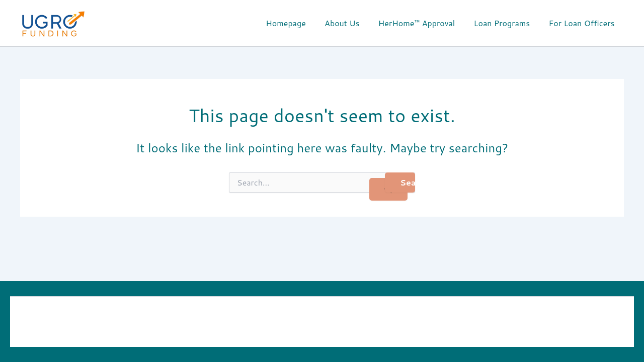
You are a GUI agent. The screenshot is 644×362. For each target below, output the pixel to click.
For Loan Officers (583, 23)
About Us (351, 23)
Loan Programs (506, 23)
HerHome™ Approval (423, 23)
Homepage (298, 23)
